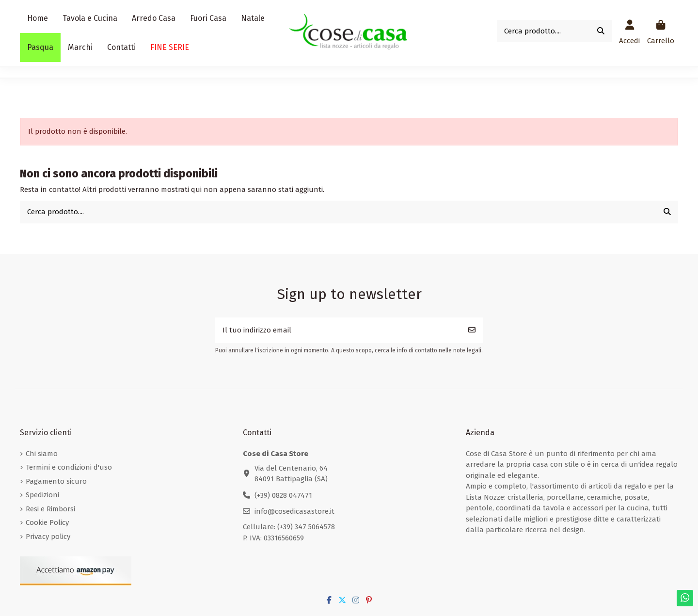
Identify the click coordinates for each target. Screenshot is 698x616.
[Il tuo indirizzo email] (338, 330)
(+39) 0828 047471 (283, 495)
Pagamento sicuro (56, 481)
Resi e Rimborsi (50, 509)
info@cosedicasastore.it (294, 511)
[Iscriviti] (472, 330)
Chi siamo (42, 454)
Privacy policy (48, 537)
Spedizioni (42, 495)
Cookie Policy (47, 522)
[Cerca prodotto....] (601, 31)
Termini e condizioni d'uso (69, 467)
